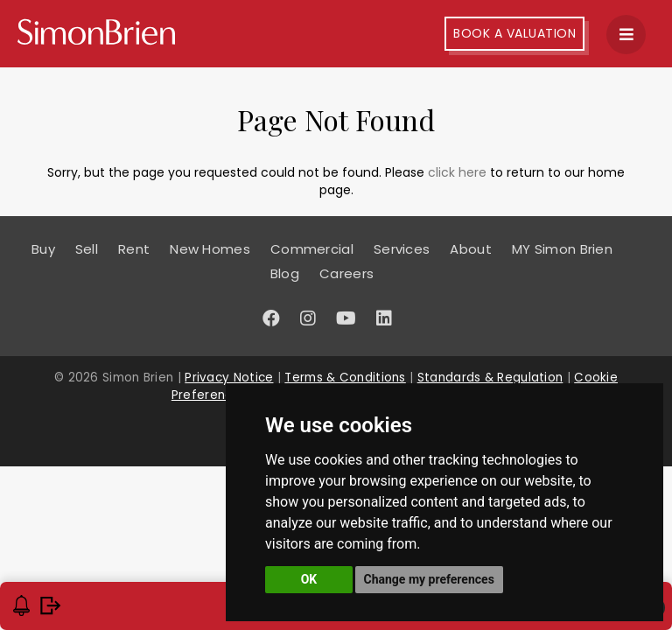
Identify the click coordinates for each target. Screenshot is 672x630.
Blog (285, 273)
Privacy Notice (229, 378)
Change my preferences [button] (429, 579)
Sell (87, 249)
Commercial (312, 249)
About (471, 249)
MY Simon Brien (562, 249)
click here (457, 172)
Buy (43, 249)
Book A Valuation (514, 33)
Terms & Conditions (345, 378)
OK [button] (309, 579)
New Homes (210, 249)
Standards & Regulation (490, 378)
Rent (134, 249)
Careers (346, 273)
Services (402, 249)
